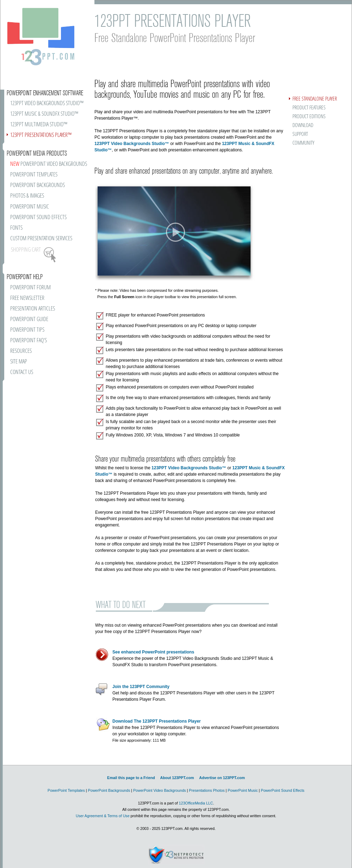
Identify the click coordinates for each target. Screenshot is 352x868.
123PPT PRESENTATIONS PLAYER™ (41, 135)
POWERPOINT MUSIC (30, 207)
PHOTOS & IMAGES (27, 196)
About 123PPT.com (177, 778)
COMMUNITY (303, 143)
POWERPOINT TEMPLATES (34, 175)
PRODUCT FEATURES (309, 108)
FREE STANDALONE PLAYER (315, 99)
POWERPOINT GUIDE (29, 320)
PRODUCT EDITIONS (309, 117)
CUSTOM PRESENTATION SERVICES (41, 239)
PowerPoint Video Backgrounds (160, 790)
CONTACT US (22, 372)
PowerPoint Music (243, 790)
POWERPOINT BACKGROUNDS (38, 185)
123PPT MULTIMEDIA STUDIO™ (39, 125)
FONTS (16, 228)
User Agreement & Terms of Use (103, 816)
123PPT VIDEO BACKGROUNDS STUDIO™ (47, 104)
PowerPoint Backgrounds (109, 790)
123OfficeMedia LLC (196, 803)
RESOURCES (21, 351)
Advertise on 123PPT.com (222, 778)
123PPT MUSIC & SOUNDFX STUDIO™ (44, 114)
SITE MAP (19, 362)
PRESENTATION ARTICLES (33, 309)
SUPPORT (300, 134)
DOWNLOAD (303, 125)
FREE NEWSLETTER (27, 298)
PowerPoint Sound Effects (283, 790)
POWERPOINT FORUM (30, 288)
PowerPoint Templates (66, 790)
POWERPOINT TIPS (27, 330)
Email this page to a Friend (131, 778)
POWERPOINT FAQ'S (29, 341)
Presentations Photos (207, 790)
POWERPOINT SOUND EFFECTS (38, 218)
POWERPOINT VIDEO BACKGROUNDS (49, 164)
